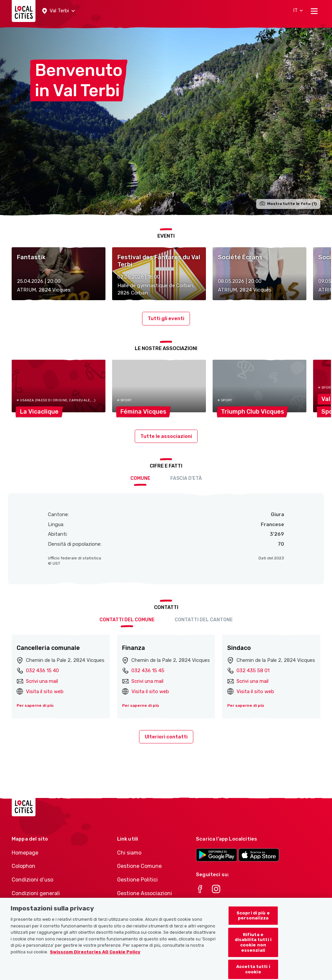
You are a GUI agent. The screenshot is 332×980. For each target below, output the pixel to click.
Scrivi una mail (42, 681)
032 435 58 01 (253, 671)
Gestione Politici (137, 880)
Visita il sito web (45, 691)
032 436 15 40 (42, 671)
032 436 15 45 (148, 671)
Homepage (25, 853)
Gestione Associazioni (145, 893)
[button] (59, 11)
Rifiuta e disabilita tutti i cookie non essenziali (253, 951)
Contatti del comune (127, 620)
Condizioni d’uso (32, 880)
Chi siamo (129, 853)
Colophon (23, 866)
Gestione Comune (139, 866)
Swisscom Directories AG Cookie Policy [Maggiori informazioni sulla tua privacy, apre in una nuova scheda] (95, 960)
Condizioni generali (36, 893)
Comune (140, 478)
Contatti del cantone (204, 620)
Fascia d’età (186, 478)
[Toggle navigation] (314, 11)
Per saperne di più (35, 705)
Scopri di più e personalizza (253, 924)
